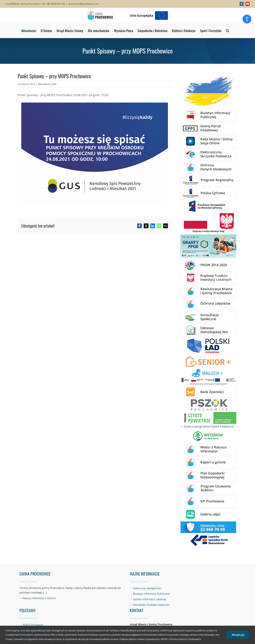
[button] (228, 31)
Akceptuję (238, 635)
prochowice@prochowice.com (84, 4)
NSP (54, 84)
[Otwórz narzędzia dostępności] (247, 19)
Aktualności (44, 84)
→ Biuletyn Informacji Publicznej (150, 594)
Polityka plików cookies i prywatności (140, 639)
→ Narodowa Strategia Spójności (150, 605)
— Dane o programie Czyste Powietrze (207, 426)
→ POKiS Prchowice (31, 625)
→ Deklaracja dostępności (146, 588)
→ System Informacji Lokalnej (148, 599)
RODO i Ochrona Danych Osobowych (181, 639)
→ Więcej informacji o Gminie (38, 598)
